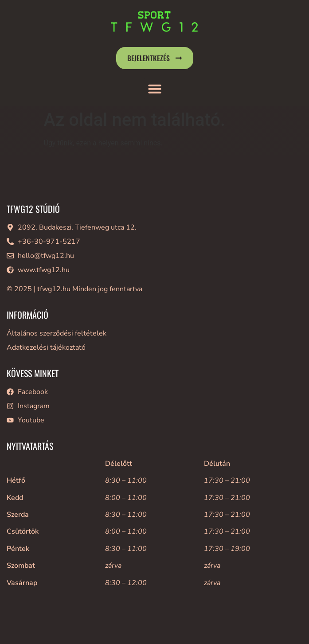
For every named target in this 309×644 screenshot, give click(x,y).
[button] (155, 89)
